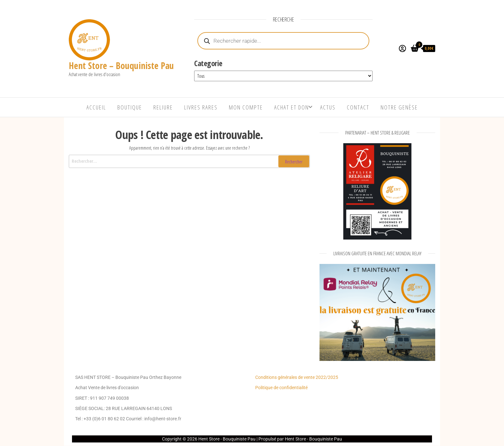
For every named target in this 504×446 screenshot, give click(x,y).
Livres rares (201, 107)
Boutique (130, 107)
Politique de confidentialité (281, 388)
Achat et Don (292, 107)
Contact (358, 107)
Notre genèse (399, 107)
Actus (328, 107)
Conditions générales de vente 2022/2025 (297, 377)
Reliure (163, 107)
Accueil (96, 107)
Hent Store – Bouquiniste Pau (121, 66)
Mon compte (246, 107)
